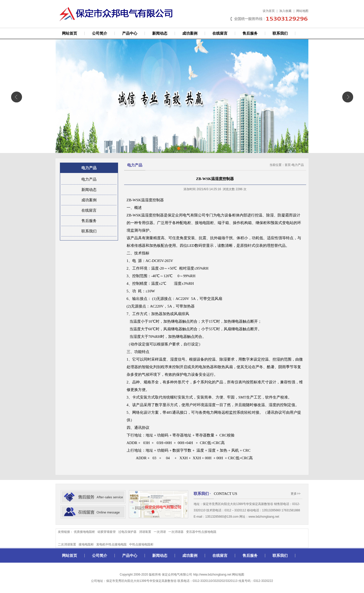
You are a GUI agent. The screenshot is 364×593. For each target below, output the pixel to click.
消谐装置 (145, 532)
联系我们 (280, 33)
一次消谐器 (176, 532)
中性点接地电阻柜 (141, 544)
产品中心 (130, 33)
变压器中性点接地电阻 (201, 532)
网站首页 (70, 33)
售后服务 (250, 33)
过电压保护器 (127, 532)
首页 (288, 165)
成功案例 (190, 33)
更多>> (295, 494)
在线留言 (220, 33)
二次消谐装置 (67, 544)
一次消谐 (160, 532)
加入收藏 (285, 11)
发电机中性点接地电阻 (111, 544)
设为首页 (269, 11)
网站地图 (302, 11)
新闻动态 (160, 33)
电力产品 (89, 179)
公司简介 (100, 33)
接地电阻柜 (86, 544)
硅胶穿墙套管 (107, 532)
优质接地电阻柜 (84, 532)
